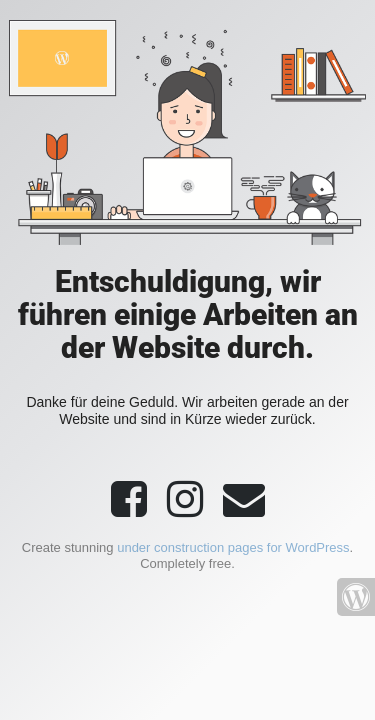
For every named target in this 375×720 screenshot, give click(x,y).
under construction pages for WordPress (233, 547)
